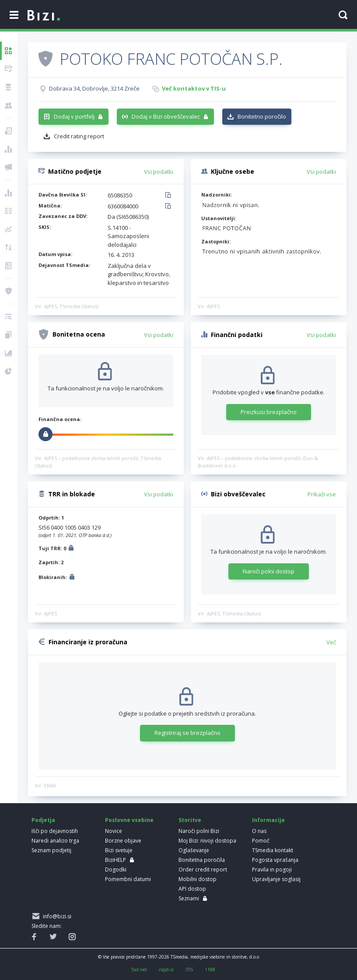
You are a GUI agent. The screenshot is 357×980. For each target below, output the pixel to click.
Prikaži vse (322, 494)
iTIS (189, 969)
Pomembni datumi (128, 879)
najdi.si (166, 969)
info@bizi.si (56, 916)
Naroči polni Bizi (199, 831)
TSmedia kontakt (273, 850)
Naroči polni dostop (269, 571)
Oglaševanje (194, 850)
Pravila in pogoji (272, 869)
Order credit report (203, 869)
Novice (114, 831)
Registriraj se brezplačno (187, 733)
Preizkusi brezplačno (269, 412)
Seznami (189, 898)
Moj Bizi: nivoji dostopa (207, 841)
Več (331, 642)
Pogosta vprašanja (275, 860)
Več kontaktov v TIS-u (194, 88)
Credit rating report (79, 136)
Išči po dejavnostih (55, 831)
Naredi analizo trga (55, 841)
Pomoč (261, 841)
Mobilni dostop (198, 879)
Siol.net (139, 969)
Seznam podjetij (51, 850)
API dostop (192, 889)
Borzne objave (123, 841)
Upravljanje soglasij (276, 879)
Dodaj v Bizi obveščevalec (166, 116)
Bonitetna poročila (202, 860)
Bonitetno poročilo (262, 116)
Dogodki (116, 869)
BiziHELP (115, 860)
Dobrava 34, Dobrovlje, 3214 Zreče (94, 88)
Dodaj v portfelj (74, 116)
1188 (210, 969)
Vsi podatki (159, 172)
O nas (259, 831)
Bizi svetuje (119, 850)
